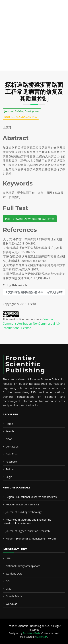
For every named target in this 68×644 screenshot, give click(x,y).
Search (10, 431)
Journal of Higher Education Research (28, 531)
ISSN (9, 558)
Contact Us (12, 447)
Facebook (11, 462)
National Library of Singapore (23, 566)
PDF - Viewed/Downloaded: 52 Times (30, 219)
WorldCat (11, 604)
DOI (8, 581)
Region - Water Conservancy (22, 504)
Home (9, 424)
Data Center (13, 454)
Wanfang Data (14, 574)
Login (9, 477)
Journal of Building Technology (24, 512)
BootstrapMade (32, 633)
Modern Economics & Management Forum (31, 539)
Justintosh (42, 637)
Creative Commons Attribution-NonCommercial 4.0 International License (31, 324)
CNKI (9, 589)
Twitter (10, 469)
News (9, 439)
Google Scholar (15, 596)
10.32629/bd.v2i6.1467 (21, 117)
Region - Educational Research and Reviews (31, 497)
